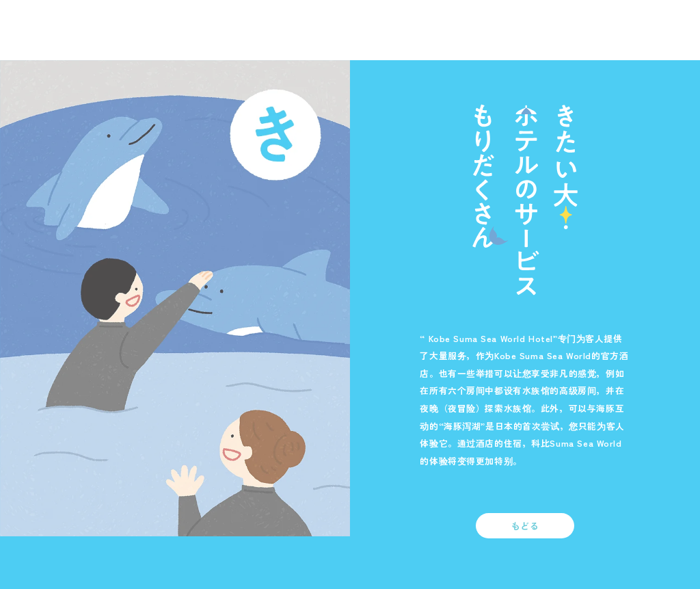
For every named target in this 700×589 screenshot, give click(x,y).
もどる (525, 526)
